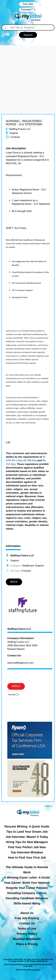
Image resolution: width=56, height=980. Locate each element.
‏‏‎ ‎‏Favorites (28, 10)
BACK (14, 582)
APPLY (16, 686)
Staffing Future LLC (19, 629)
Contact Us (27, 923)
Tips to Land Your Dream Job (27, 832)
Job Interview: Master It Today (27, 837)
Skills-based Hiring (27, 903)
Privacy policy (34, 970)
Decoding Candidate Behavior (27, 898)
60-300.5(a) (30, 460)
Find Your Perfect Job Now (27, 847)
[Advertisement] (28, 73)
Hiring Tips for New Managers (27, 842)
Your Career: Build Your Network (27, 883)
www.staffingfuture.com (20, 663)
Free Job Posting (27, 918)
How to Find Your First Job (27, 858)
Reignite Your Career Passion (27, 888)
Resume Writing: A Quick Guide (27, 826)
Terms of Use (27, 929)
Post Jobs (28, 4)
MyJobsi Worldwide (27, 939)
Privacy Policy (27, 934)
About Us (27, 913)
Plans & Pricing (27, 944)
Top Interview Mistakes (27, 852)
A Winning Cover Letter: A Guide (27, 877)
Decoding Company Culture (27, 893)
